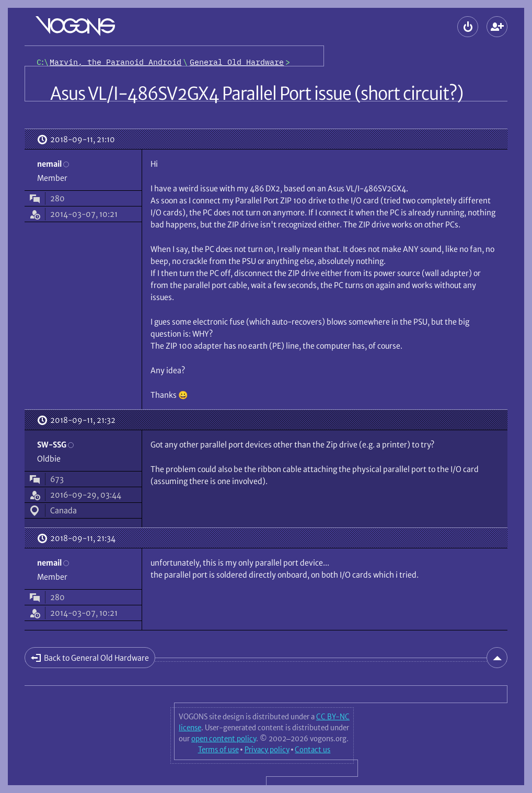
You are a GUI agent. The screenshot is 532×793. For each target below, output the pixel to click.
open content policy (224, 739)
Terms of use (218, 750)
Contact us (313, 750)
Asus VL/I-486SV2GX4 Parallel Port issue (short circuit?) (257, 94)
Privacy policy (267, 750)
